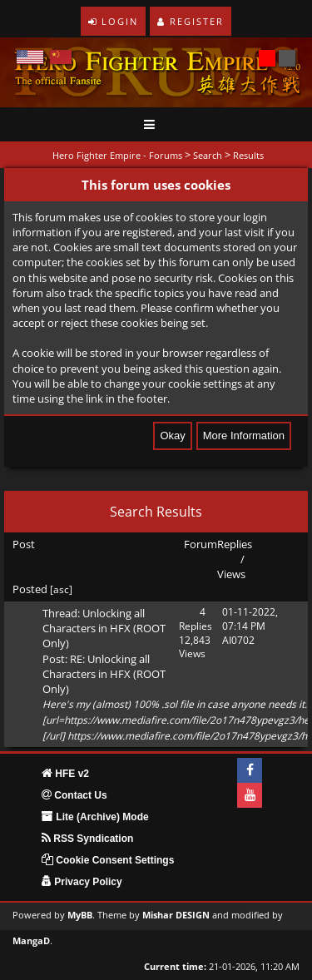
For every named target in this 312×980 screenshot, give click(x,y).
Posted (30, 589)
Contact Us (74, 795)
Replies (235, 544)
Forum (201, 544)
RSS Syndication (87, 839)
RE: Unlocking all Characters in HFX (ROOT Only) (104, 674)
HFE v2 (65, 774)
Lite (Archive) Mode (95, 817)
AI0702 (238, 640)
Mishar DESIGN (176, 915)
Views (231, 574)
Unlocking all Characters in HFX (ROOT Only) (104, 628)
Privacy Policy (82, 882)
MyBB (80, 915)
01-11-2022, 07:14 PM (250, 619)
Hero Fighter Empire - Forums (117, 155)
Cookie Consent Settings (108, 860)
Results (248, 155)
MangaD (31, 941)
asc (61, 589)
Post (24, 544)
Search (208, 155)
